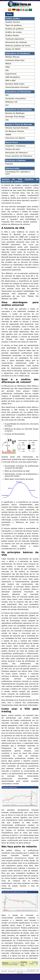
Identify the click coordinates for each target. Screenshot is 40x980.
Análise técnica (13, 22)
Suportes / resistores (15, 146)
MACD (8, 64)
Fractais (9, 164)
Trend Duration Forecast (17, 87)
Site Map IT (12, 971)
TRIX (8, 67)
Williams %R (11, 102)
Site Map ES (31, 970)
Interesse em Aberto (15, 138)
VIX (7, 120)
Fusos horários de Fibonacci (19, 156)
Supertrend (11, 74)
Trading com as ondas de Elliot (29, 964)
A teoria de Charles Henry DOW (11, 964)
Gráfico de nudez (14, 32)
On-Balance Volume (15, 131)
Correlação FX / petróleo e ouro (18, 173)
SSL (7, 70)
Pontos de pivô (13, 149)
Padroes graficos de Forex (18, 46)
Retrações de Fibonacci (17, 153)
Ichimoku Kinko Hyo (15, 60)
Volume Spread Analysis (17, 128)
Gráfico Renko (12, 36)
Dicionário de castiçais (16, 42)
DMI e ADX (11, 81)
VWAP (8, 135)
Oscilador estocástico (16, 99)
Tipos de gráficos (14, 25)
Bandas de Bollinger (15, 113)
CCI (7, 105)
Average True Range (15, 117)
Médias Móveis (13, 57)
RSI (7, 95)
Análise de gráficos (15, 29)
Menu (9, 14)
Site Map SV (21, 971)
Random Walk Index (15, 84)
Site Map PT (31, 971)
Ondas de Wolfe (13, 49)
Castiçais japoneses (15, 39)
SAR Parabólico (13, 77)
